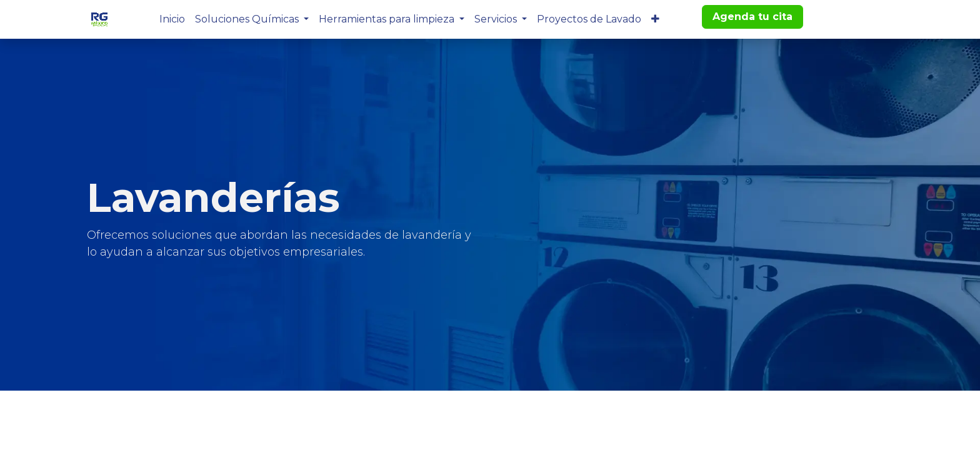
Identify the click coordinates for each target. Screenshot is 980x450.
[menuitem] (172, 19)
